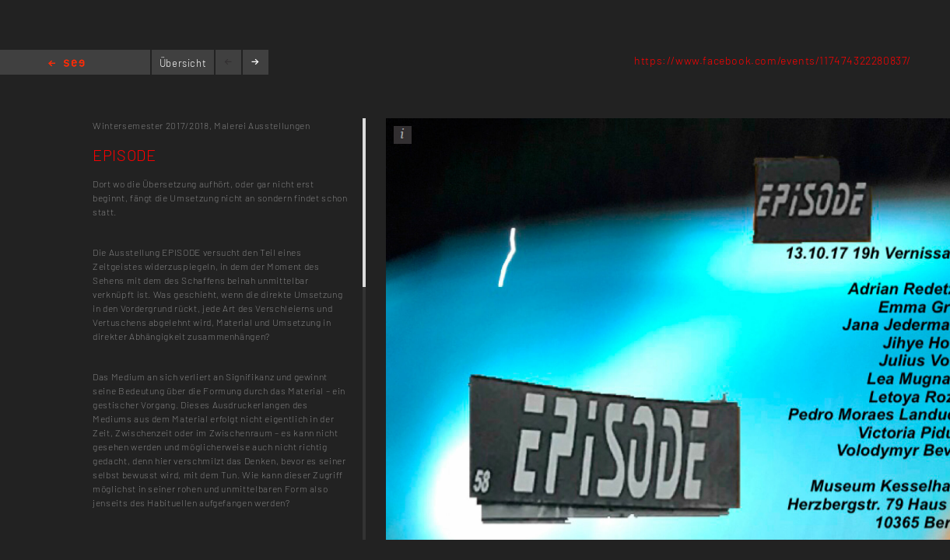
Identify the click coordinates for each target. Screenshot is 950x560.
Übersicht (183, 63)
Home (67, 64)
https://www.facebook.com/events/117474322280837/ (773, 60)
